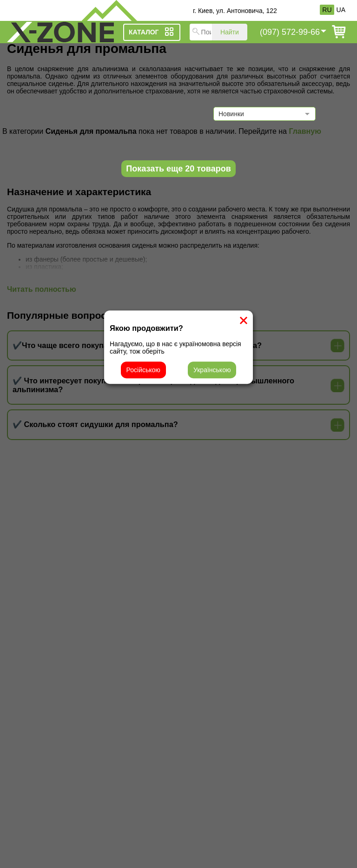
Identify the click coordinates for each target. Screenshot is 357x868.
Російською (143, 370)
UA (341, 10)
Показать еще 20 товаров (178, 169)
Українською (212, 370)
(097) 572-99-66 (290, 32)
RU (327, 10)
